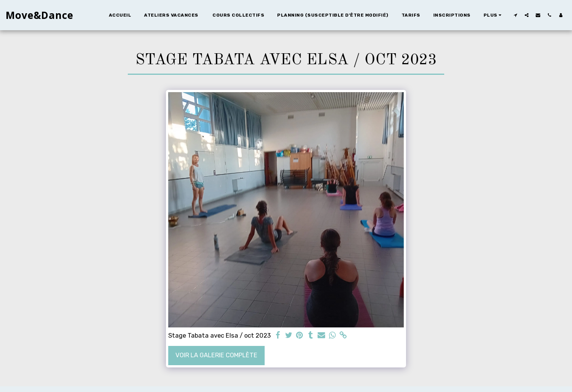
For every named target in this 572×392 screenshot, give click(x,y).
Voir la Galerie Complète (216, 355)
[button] (515, 15)
